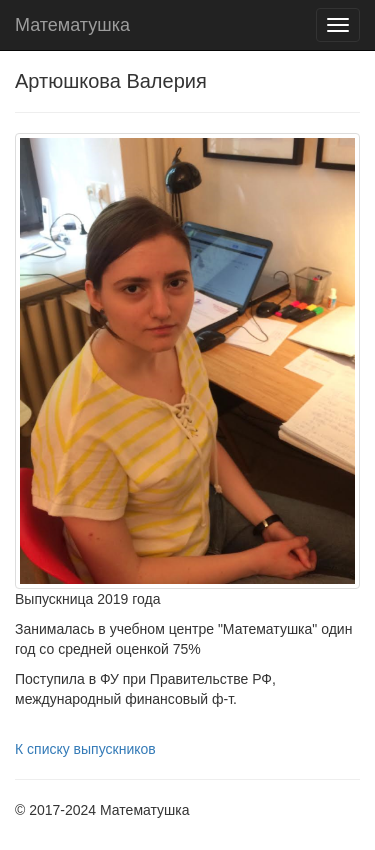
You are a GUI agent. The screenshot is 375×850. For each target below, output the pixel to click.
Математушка (72, 25)
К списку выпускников (85, 749)
